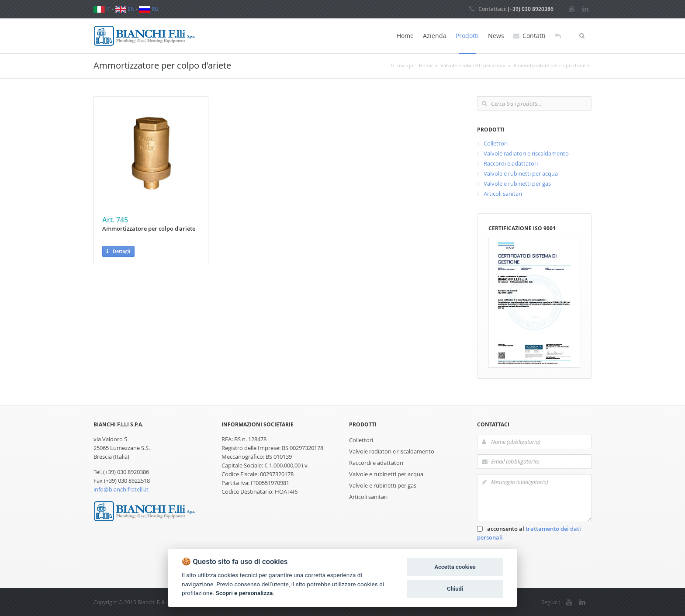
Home (405, 36)
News (496, 36)
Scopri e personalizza (244, 593)
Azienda (435, 36)
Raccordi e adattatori (511, 163)
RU (149, 9)
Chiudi (455, 589)
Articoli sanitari (503, 194)
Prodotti (467, 36)
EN (125, 9)
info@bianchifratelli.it (121, 489)
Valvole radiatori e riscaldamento (526, 153)
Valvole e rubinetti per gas (517, 183)
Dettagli (118, 252)
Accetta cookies (455, 567)
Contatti (529, 36)
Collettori (496, 143)
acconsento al (529, 533)
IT (102, 9)
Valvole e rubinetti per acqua (521, 173)
